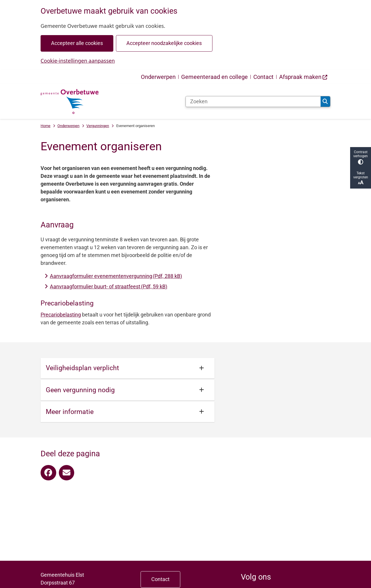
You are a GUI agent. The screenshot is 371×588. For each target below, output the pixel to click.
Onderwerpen (68, 126)
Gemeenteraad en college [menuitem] (214, 77)
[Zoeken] (253, 102)
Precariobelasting (61, 315)
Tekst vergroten (361, 178)
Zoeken (325, 102)
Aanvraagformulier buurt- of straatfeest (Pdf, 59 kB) (109, 286)
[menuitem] (303, 77)
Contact (160, 579)
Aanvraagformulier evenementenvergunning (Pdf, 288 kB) (116, 276)
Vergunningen (98, 126)
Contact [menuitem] (263, 77)
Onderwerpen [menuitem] (158, 77)
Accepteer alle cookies (77, 43)
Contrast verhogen (361, 157)
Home (46, 126)
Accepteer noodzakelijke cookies (164, 43)
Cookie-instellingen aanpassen (78, 61)
